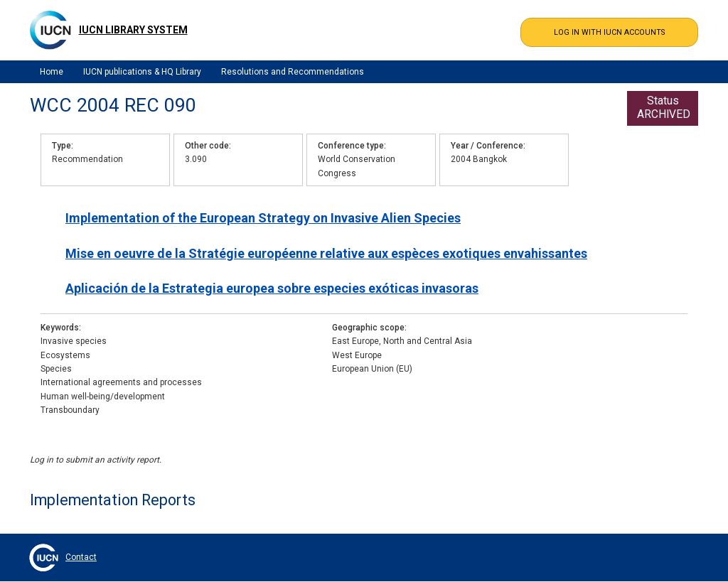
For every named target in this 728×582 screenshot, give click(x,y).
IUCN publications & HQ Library (142, 72)
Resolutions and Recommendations (293, 72)
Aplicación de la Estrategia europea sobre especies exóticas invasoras (272, 288)
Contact (81, 557)
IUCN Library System (133, 30)
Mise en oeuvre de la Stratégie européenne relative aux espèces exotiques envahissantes (326, 253)
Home (52, 72)
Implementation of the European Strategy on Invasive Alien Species (263, 218)
